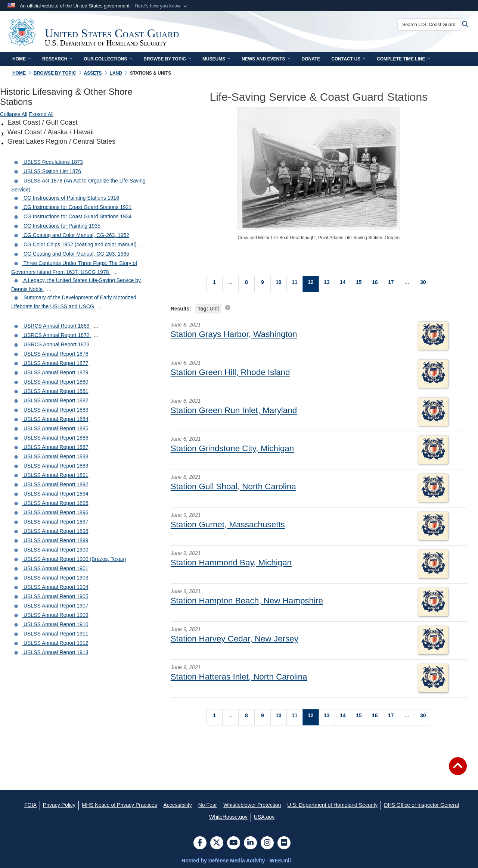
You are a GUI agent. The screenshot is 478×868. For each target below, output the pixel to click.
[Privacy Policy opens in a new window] (59, 805)
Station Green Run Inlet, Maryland (234, 410)
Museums (216, 59)
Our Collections (108, 59)
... (143, 244)
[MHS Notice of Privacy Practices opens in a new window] (119, 805)
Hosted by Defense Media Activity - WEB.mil (236, 861)
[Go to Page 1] (214, 284)
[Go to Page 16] (375, 284)
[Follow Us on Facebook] (200, 843)
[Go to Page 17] (391, 284)
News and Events (266, 59)
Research (57, 59)
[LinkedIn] (250, 843)
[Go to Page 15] (359, 284)
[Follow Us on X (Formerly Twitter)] (217, 843)
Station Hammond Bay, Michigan (231, 563)
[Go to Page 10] (279, 284)
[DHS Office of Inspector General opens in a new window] (421, 805)
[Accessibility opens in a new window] (177, 805)
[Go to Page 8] (246, 284)
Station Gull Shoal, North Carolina (233, 486)
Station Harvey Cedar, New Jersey (235, 639)
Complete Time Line (403, 59)
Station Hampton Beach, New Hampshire (247, 601)
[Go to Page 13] (327, 284)
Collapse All (14, 114)
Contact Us (348, 59)
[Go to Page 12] (311, 284)
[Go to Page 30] (423, 284)
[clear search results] (228, 307)
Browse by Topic (167, 59)
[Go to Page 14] (343, 284)
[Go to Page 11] (295, 284)
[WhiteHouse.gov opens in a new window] (228, 817)
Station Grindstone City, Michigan (232, 448)
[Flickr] (284, 843)
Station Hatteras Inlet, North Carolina (239, 677)
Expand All (41, 114)
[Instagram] (267, 843)
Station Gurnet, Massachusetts (228, 524)
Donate (311, 59)
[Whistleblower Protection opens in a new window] (252, 805)
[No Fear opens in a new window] (208, 805)
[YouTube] (234, 843)
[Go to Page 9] (263, 284)
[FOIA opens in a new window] (30, 805)
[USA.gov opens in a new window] (264, 817)
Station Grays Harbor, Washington (234, 334)
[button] (162, 6)
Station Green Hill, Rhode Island (230, 372)
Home (22, 59)
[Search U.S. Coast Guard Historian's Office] (429, 25)
